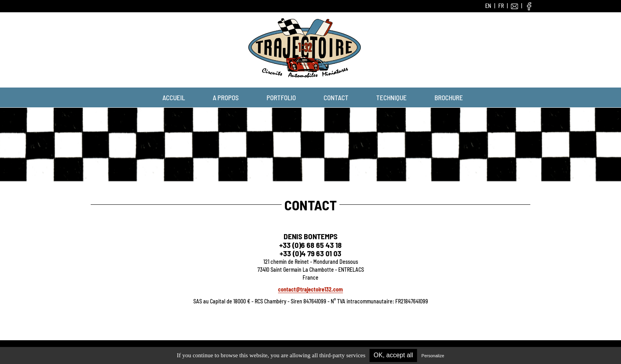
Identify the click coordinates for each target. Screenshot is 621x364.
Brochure (449, 97)
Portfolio (281, 97)
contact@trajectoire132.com (310, 289)
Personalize (433, 356)
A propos (226, 97)
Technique (391, 97)
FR (501, 6)
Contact (336, 97)
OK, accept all (393, 355)
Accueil (174, 97)
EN (488, 6)
